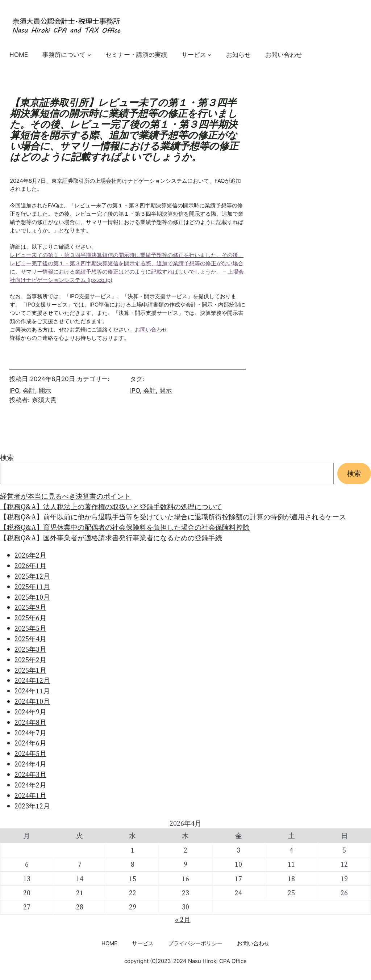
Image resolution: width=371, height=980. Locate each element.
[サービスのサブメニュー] (209, 54)
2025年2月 (30, 660)
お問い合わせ (151, 330)
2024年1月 (30, 795)
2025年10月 (32, 597)
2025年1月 (30, 670)
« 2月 (183, 920)
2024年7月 (30, 733)
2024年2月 (30, 785)
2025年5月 (30, 628)
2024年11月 (32, 691)
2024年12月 (32, 680)
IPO (14, 390)
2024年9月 (30, 712)
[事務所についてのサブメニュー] (89, 54)
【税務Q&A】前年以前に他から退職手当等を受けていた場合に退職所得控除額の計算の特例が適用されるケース (173, 517)
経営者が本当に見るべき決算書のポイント (65, 496)
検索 (7, 457)
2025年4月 (30, 639)
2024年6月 (30, 743)
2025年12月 (32, 576)
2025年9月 (30, 607)
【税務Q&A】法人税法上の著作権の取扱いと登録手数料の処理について (111, 507)
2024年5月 (30, 753)
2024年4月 (30, 764)
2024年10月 (32, 701)
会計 (29, 390)
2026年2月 (30, 555)
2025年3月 (30, 649)
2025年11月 (32, 587)
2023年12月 (32, 806)
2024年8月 (30, 722)
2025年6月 (30, 618)
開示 (45, 390)
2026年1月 (30, 566)
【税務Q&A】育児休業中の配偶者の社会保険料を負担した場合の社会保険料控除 (125, 527)
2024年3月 (30, 774)
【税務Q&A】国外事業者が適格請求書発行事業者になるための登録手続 (111, 538)
